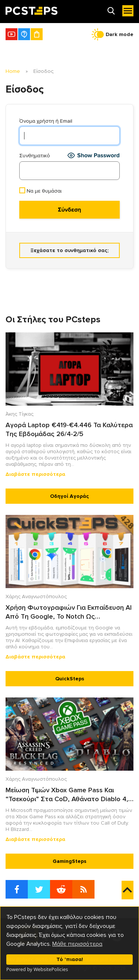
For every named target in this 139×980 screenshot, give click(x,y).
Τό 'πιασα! (70, 959)
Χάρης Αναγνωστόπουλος (36, 597)
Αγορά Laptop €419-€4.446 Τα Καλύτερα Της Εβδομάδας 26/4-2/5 (69, 429)
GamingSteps (69, 861)
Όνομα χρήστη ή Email (46, 121)
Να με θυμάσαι (40, 191)
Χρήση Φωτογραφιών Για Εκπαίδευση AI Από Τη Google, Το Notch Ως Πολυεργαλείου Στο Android (69, 612)
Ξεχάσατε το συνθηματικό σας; (69, 250)
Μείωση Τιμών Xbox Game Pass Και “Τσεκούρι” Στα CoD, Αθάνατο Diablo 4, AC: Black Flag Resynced (67, 795)
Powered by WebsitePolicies (37, 969)
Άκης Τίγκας (19, 414)
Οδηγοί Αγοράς (69, 496)
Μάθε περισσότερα (77, 944)
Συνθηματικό (35, 156)
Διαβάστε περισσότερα (35, 474)
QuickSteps (70, 679)
